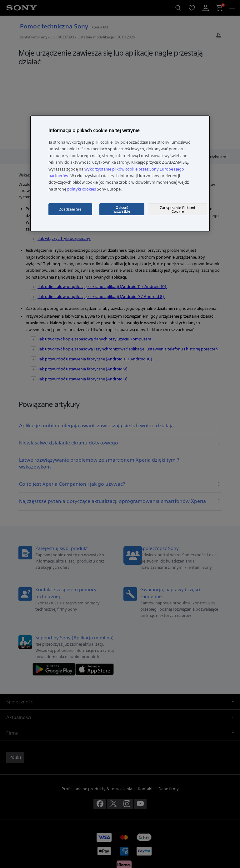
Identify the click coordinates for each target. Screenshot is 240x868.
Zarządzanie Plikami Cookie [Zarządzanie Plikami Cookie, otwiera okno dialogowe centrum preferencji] (178, 210)
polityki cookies (82, 189)
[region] (120, 174)
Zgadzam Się (70, 209)
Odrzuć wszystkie (122, 210)
